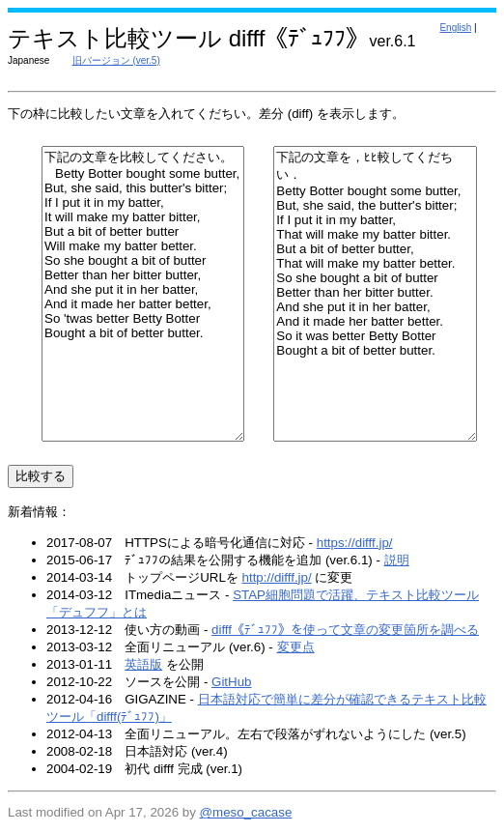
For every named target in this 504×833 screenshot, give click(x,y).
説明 (397, 560)
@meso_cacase (246, 812)
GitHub (231, 682)
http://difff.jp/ (277, 577)
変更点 (296, 647)
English (455, 28)
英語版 (143, 664)
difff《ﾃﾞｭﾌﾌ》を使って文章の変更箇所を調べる (345, 630)
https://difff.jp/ (355, 543)
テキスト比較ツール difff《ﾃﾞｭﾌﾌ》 (188, 38)
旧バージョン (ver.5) (116, 60)
